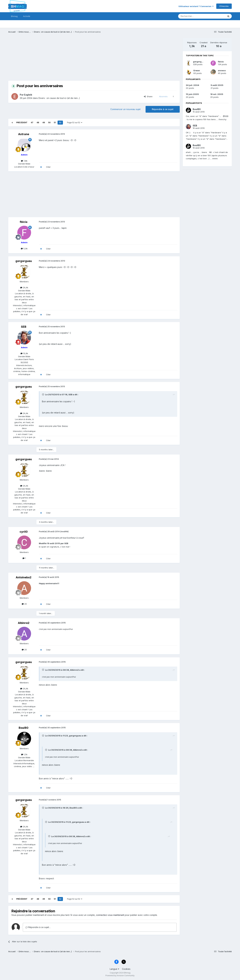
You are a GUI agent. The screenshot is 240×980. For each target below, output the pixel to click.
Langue (114, 969)
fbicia (24, 222)
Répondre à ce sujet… (38, 927)
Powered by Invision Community (120, 975)
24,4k (24, 287)
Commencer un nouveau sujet (125, 109)
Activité (27, 16)
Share (148, 96)
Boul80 (24, 728)
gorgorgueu (24, 261)
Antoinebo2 (24, 577)
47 (32, 122)
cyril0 (24, 532)
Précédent (22, 122)
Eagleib (28, 95)
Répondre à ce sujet (163, 109)
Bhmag (14, 16)
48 (38, 122)
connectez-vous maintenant (110, 915)
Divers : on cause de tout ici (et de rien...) (59, 98)
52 (60, 122)
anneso (222, 70)
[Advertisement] (64, 59)
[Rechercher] (195, 16)
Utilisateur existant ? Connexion (196, 6)
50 (49, 122)
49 (44, 122)
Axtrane (24, 134)
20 (24, 604)
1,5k (24, 754)
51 (55, 122)
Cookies (126, 969)
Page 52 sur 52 (75, 122)
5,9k (24, 249)
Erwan (197, 70)
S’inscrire (224, 6)
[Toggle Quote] (43, 394)
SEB (24, 327)
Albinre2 (24, 623)
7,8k (24, 161)
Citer (48, 167)
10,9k (24, 353)
